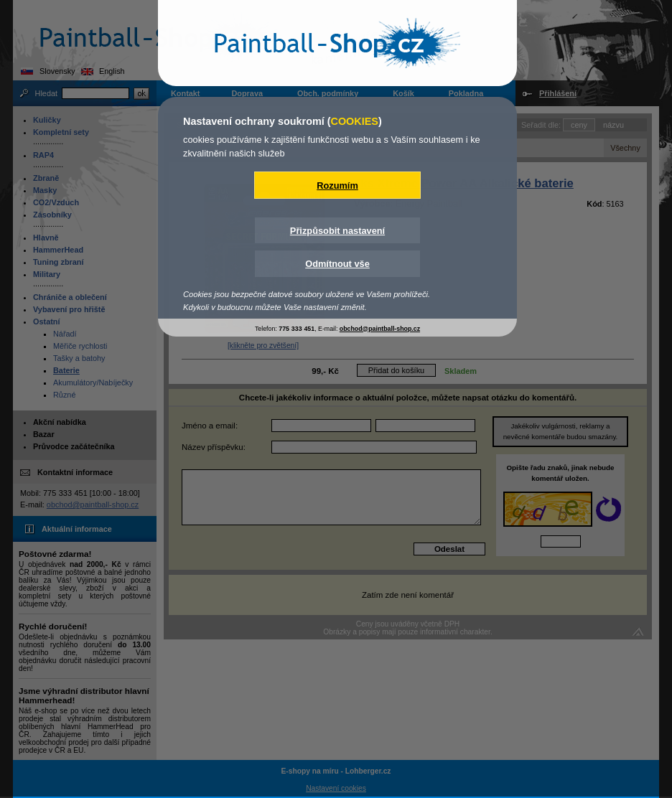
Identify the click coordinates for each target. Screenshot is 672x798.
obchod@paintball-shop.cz (380, 329)
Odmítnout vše (337, 264)
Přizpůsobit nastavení (337, 231)
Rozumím (337, 186)
